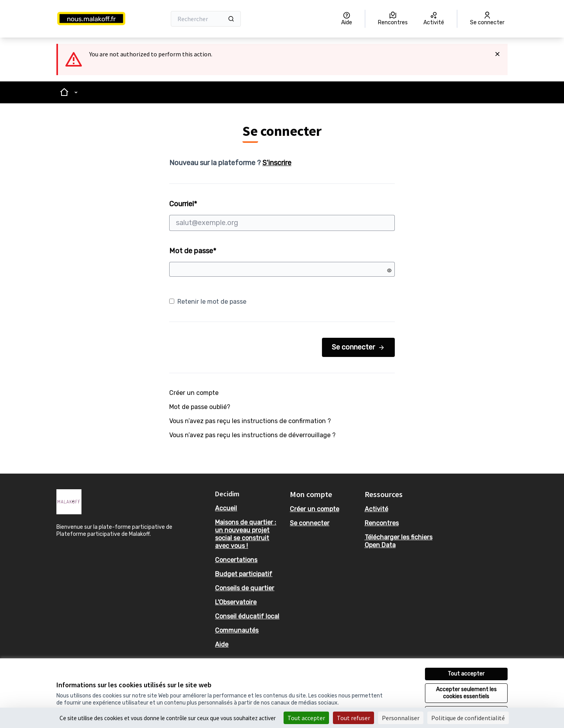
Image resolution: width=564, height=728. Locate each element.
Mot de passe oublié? (200, 407)
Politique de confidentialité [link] (468, 718)
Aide (222, 644)
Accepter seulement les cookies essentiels (466, 693)
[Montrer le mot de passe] (389, 270)
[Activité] (434, 19)
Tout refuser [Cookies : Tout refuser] (353, 718)
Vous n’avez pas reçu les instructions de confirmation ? (250, 421)
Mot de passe (193, 251)
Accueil (226, 508)
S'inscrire (277, 163)
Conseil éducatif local (247, 616)
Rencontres (382, 523)
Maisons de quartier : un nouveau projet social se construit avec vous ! (246, 534)
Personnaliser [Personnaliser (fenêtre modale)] (401, 718)
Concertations (236, 560)
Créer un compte (194, 393)
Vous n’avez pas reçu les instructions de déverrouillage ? (252, 435)
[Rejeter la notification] (497, 54)
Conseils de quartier (245, 588)
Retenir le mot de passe (208, 302)
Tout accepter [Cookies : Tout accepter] (306, 718)
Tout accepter (466, 674)
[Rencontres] (393, 19)
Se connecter (358, 347)
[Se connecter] (487, 19)
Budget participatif (244, 574)
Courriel (282, 215)
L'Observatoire (236, 602)
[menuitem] (249, 508)
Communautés (237, 630)
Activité (376, 509)
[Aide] (347, 19)
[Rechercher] (206, 19)
